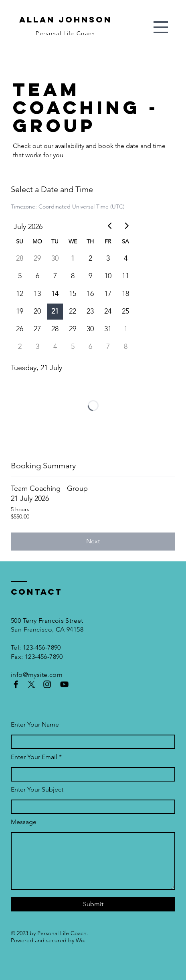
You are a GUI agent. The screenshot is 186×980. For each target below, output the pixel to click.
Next (93, 541)
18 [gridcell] (125, 294)
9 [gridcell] (90, 276)
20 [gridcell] (37, 311)
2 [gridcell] (90, 258)
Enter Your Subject (37, 789)
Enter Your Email (34, 757)
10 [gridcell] (108, 276)
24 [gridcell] (108, 311)
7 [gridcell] (55, 276)
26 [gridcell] (20, 329)
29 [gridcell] (37, 258)
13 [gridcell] (37, 294)
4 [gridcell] (126, 258)
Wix (80, 940)
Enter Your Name (35, 724)
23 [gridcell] (90, 311)
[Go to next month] (126, 226)
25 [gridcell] (125, 311)
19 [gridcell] (20, 311)
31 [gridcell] (108, 329)
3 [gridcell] (108, 258)
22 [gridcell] (73, 311)
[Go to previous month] (110, 226)
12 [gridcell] (20, 294)
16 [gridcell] (90, 294)
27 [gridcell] (37, 329)
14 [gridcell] (55, 294)
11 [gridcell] (125, 276)
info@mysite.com (37, 675)
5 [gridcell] (20, 276)
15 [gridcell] (73, 294)
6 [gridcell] (37, 276)
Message (24, 822)
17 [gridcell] (108, 294)
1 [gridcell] (73, 258)
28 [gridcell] (20, 258)
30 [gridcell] (55, 258)
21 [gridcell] (55, 311)
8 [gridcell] (73, 276)
